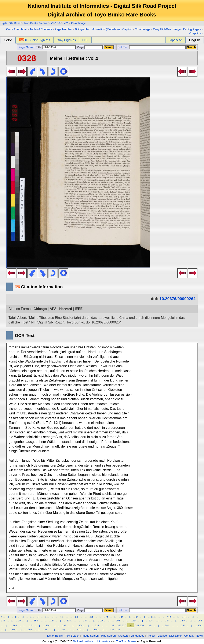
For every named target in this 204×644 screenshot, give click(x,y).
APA (53, 309)
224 (151, 621)
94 (137, 617)
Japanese (175, 40)
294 (64, 625)
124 (185, 617)
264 (15, 625)
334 (150, 625)
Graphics (195, 33)
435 (112, 629)
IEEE (79, 309)
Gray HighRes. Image (167, 29)
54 (76, 617)
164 (52, 621)
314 (97, 625)
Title (56, 47)
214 (134, 621)
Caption (127, 29)
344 (167, 625)
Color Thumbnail (17, 29)
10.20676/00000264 (177, 299)
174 (69, 621)
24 (31, 617)
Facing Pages (192, 29)
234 (167, 621)
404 (63, 629)
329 (137, 625)
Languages (137, 636)
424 (96, 629)
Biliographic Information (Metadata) (97, 29)
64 (92, 617)
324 (113, 625)
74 (107, 617)
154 (36, 621)
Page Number (63, 29)
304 (81, 625)
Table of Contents (41, 29)
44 (61, 617)
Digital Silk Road (11, 23)
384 (30, 629)
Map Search (108, 636)
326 (119, 625)
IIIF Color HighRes (35, 40)
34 (46, 617)
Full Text (123, 47)
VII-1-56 (56, 23)
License (162, 636)
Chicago (40, 309)
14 (16, 617)
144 (20, 621)
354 (183, 625)
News (199, 636)
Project (151, 636)
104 (153, 617)
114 (169, 617)
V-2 (66, 23)
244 (184, 621)
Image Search (90, 636)
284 (48, 625)
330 (142, 625)
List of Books (55, 636)
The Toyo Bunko (126, 641)
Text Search (72, 636)
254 (200, 621)
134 (3, 621)
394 (46, 629)
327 (124, 625)
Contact (189, 636)
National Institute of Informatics (92, 641)
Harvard (66, 309)
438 (118, 629)
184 (85, 621)
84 (122, 617)
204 (118, 621)
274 (31, 625)
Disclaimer (176, 636)
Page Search (27, 47)
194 (101, 621)
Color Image (79, 23)
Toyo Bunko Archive (36, 23)
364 (200, 625)
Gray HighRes (66, 40)
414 (79, 629)
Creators (123, 636)
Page (89, 47)
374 (14, 629)
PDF (85, 40)
